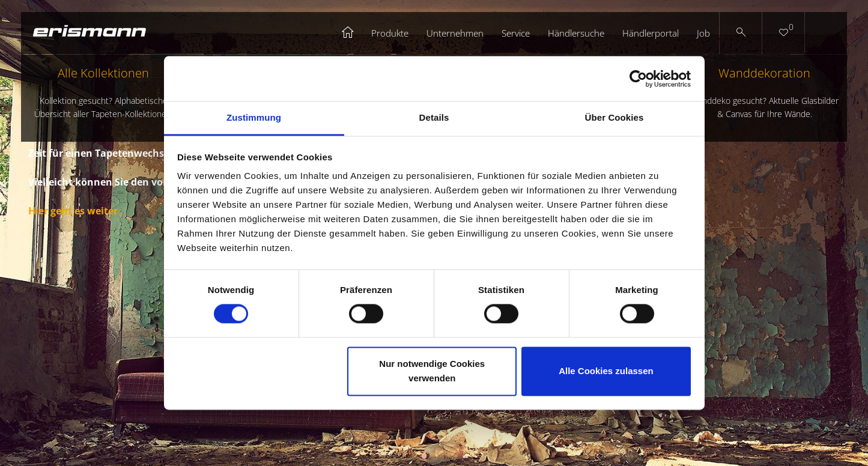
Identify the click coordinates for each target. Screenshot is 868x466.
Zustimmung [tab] (254, 117)
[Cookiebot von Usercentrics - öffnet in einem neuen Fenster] (638, 79)
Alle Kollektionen (104, 93)
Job (703, 33)
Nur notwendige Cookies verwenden (432, 371)
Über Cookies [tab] (615, 117)
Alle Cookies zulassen (606, 371)
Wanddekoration (764, 93)
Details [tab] (434, 117)
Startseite (348, 33)
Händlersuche (576, 33)
